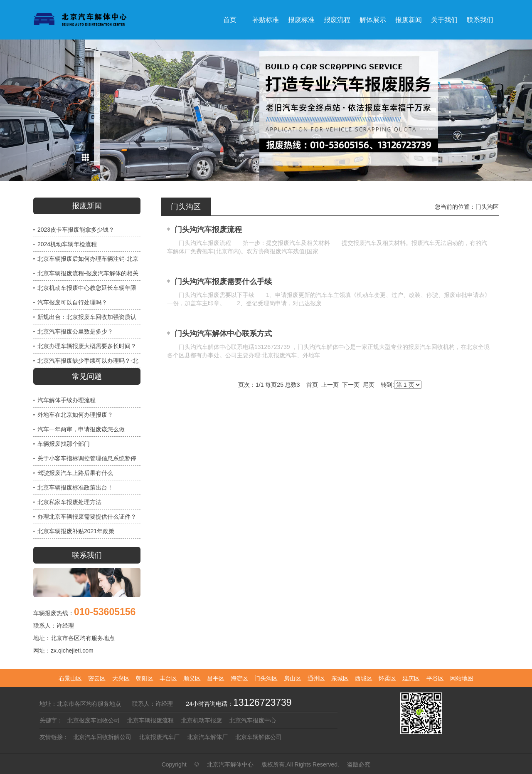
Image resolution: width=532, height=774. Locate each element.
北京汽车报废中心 (253, 720)
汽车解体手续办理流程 (66, 400)
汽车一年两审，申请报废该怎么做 (81, 429)
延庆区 (411, 678)
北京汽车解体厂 (207, 737)
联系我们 (480, 20)
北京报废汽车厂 (159, 737)
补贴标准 (266, 20)
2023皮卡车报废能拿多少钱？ (76, 230)
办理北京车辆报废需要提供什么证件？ (87, 517)
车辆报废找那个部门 (64, 444)
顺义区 (192, 678)
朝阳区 (145, 678)
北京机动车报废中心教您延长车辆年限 (87, 288)
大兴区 (121, 678)
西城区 (364, 678)
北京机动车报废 (202, 720)
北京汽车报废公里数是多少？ (75, 331)
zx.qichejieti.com (72, 650)
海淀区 (239, 678)
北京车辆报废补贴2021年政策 (76, 531)
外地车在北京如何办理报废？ (75, 415)
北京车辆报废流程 (150, 720)
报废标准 (301, 20)
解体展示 (373, 20)
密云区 (97, 678)
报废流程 (337, 20)
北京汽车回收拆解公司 (102, 737)
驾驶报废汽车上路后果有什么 (75, 473)
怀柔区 (387, 678)
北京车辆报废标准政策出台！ (75, 487)
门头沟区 (487, 207)
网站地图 (462, 678)
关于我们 (444, 20)
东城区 (340, 678)
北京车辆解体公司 (259, 737)
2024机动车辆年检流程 (67, 244)
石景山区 (70, 678)
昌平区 (216, 678)
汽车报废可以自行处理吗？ (72, 302)
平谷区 (435, 678)
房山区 (293, 678)
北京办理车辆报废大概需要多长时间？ (87, 346)
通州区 (316, 678)
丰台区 (168, 678)
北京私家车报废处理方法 (69, 502)
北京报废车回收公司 (94, 720)
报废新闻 (409, 20)
